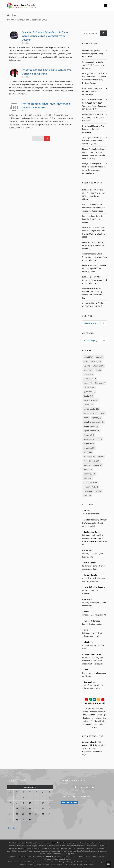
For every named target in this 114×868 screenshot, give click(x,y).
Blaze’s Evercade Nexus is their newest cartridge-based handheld (94, 118)
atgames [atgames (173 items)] (99, 366)
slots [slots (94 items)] (97, 461)
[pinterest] (87, 787)
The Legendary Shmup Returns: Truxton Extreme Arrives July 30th (93, 141)
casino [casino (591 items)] (88, 374)
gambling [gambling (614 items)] (89, 392)
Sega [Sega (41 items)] (87, 461)
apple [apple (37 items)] (99, 357)
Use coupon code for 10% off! (94, 542)
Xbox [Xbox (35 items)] (87, 495)
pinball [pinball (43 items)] (88, 452)
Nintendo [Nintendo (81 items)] (89, 439)
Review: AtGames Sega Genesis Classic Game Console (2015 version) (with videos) (46, 36)
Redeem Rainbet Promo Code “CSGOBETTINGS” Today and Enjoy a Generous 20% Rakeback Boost (94, 104)
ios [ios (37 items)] (102, 413)
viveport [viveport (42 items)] (88, 491)
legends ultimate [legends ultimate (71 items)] (92, 431)
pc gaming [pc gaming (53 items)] (89, 448)
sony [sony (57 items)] (87, 465)
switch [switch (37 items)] (88, 470)
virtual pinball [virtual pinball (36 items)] (91, 482)
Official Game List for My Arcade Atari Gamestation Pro (94, 257)
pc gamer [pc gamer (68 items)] (89, 444)
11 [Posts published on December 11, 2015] (36, 803)
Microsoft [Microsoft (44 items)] (89, 435)
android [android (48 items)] (88, 357)
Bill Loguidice (88, 190)
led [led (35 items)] (86, 418)
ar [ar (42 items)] (86, 362)
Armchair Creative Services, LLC (61, 843)
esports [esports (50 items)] (88, 383)
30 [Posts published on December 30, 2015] (23, 820)
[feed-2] (93, 787)
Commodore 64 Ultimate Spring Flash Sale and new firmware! (93, 65)
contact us (49, 856)
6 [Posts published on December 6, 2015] (49, 798)
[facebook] (75, 787)
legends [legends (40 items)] (96, 418)
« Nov (9, 828)
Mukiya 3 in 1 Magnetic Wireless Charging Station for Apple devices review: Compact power (94, 168)
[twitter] (81, 787)
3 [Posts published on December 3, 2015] (30, 798)
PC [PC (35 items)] (99, 439)
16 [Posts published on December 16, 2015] (23, 809)
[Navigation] (105, 6)
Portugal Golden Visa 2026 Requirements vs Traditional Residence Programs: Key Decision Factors (94, 78)
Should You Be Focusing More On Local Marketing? (92, 219)
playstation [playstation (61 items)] (89, 457)
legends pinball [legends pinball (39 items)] (91, 426)
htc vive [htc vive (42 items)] (88, 405)
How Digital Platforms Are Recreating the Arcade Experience (93, 129)
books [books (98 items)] (97, 370)
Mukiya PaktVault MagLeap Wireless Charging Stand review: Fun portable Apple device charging (94, 154)
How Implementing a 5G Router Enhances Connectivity (92, 91)
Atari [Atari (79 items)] (87, 366)
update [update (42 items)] (88, 478)
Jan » (15, 828)
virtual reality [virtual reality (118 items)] (91, 487)
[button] (103, 33)
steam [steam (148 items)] (98, 465)
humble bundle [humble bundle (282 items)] (91, 409)
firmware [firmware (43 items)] (100, 383)
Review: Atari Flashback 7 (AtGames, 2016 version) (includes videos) (94, 208)
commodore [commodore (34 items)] (90, 379)
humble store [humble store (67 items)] (90, 413)
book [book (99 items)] (87, 370)
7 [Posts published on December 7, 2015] (10, 803)
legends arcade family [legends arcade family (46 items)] (94, 422)
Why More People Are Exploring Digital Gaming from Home (92, 54)
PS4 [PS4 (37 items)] (101, 457)
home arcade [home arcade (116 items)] (91, 400)
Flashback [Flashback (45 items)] (89, 387)
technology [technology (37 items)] (89, 474)
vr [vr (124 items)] (99, 491)
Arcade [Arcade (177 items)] (96, 362)
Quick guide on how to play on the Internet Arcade (94, 269)
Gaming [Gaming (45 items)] (88, 396)
